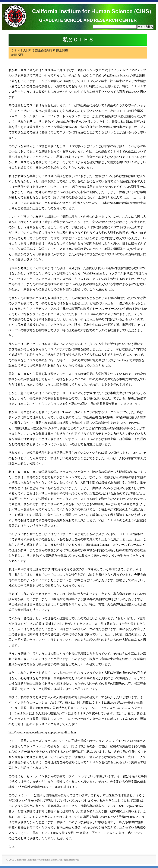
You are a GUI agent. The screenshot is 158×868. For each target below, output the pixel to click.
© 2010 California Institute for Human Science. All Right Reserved (43, 860)
